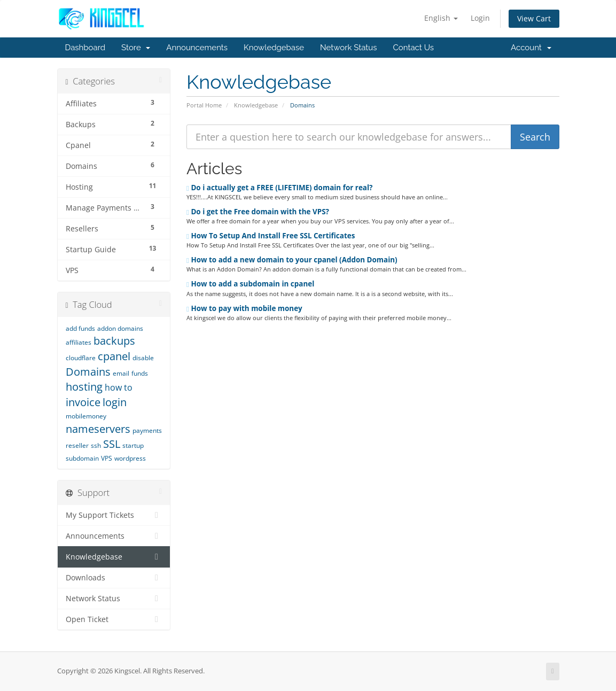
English (441, 18)
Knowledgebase (274, 48)
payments (147, 430)
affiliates (79, 342)
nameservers (98, 429)
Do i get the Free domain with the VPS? (258, 212)
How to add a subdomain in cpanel (250, 284)
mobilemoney (86, 416)
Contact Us (414, 48)
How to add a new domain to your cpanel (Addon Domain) (292, 260)
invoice (83, 402)
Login (480, 18)
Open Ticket (114, 619)
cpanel (114, 356)
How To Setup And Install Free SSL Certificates (271, 236)
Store (136, 48)
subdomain (82, 458)
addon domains (120, 328)
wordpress (130, 458)
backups (114, 341)
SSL (112, 444)
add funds (80, 328)
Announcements (197, 48)
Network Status (348, 48)
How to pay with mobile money (244, 308)
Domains (88, 372)
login (115, 402)
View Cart (534, 18)
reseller (77, 445)
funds (140, 373)
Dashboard (85, 48)
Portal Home (204, 105)
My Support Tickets (114, 515)
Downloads (114, 578)
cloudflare (81, 358)
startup (133, 445)
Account (531, 48)
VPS (107, 458)
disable (143, 358)
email (121, 373)
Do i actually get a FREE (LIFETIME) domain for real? (279, 188)
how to (119, 387)
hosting (84, 387)
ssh (96, 445)
